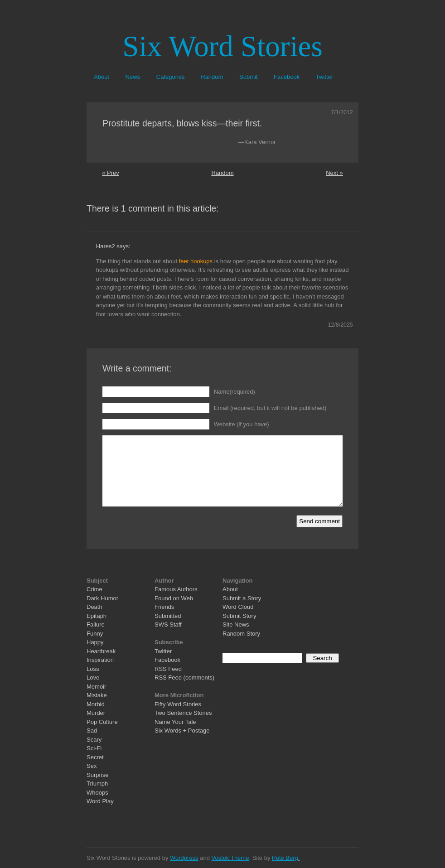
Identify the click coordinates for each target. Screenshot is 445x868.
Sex (92, 766)
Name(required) (235, 392)
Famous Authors (176, 589)
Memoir (96, 687)
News (133, 77)
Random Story (241, 634)
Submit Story (239, 616)
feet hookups (196, 261)
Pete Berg (285, 858)
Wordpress (184, 858)
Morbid (96, 704)
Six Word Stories (222, 46)
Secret (95, 757)
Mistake (97, 695)
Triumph (97, 784)
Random (212, 77)
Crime (94, 589)
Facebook (287, 77)
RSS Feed (168, 669)
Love (93, 678)
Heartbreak (101, 651)
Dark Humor (102, 598)
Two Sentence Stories (183, 713)
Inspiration (100, 660)
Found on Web (174, 598)
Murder (96, 713)
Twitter (324, 77)
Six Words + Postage (182, 731)
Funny (95, 634)
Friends (164, 607)
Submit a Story (242, 598)
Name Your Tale (175, 722)
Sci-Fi (94, 748)
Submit (248, 77)
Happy (95, 642)
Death (94, 607)
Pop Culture (102, 722)
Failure (96, 624)
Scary (94, 740)
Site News (236, 624)
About (102, 77)
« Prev (111, 173)
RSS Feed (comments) (184, 678)
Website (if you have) (242, 424)
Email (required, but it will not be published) (270, 408)
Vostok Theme (230, 858)
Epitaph (97, 616)
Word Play (100, 801)
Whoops (97, 793)
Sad (92, 731)
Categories (171, 77)
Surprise (97, 775)
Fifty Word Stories (178, 704)
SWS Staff (168, 624)
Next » (334, 173)
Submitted (168, 616)
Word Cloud (238, 607)
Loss (93, 669)
